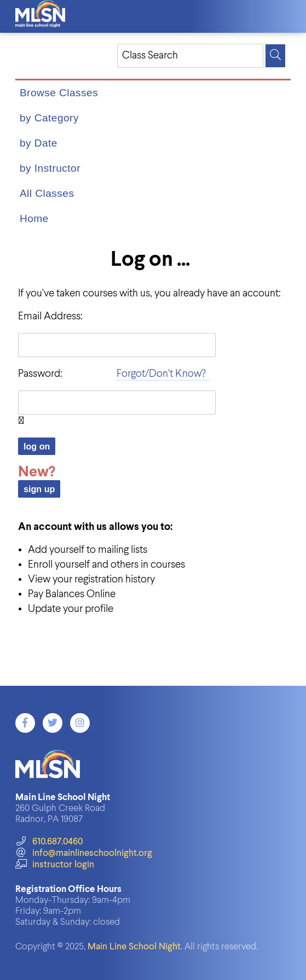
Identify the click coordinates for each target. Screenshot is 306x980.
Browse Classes (59, 93)
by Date (39, 143)
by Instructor (50, 168)
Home (34, 218)
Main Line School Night (134, 947)
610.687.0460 (49, 842)
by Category (49, 118)
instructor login (55, 865)
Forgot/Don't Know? (161, 374)
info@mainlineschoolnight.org (84, 853)
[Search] (275, 56)
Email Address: (50, 316)
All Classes (47, 193)
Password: (40, 374)
